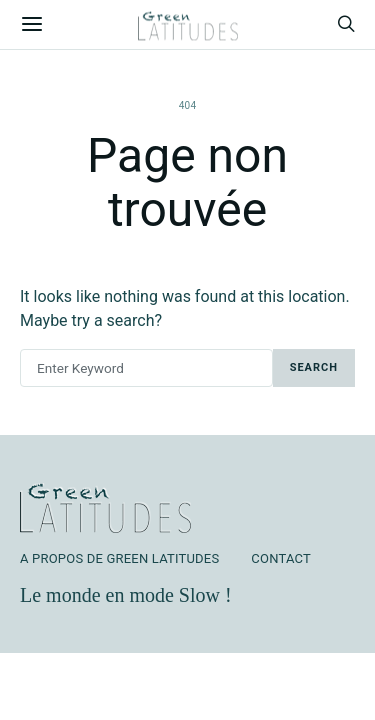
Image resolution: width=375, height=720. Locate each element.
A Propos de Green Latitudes (119, 558)
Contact (281, 558)
